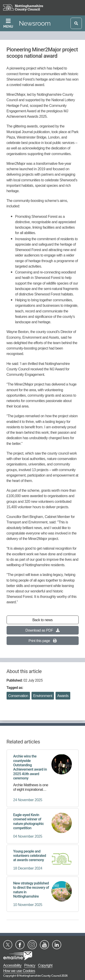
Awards (63, 696)
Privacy (30, 965)
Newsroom (35, 23)
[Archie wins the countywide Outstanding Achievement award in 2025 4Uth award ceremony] (42, 778)
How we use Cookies (19, 971)
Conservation (18, 696)
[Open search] (76, 23)
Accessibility (12, 965)
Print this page (42, 641)
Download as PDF (42, 630)
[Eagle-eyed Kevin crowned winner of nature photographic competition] (42, 826)
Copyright (45, 965)
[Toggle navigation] (9, 23)
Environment (43, 696)
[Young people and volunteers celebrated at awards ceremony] (42, 860)
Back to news (42, 620)
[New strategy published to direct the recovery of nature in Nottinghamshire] (42, 894)
